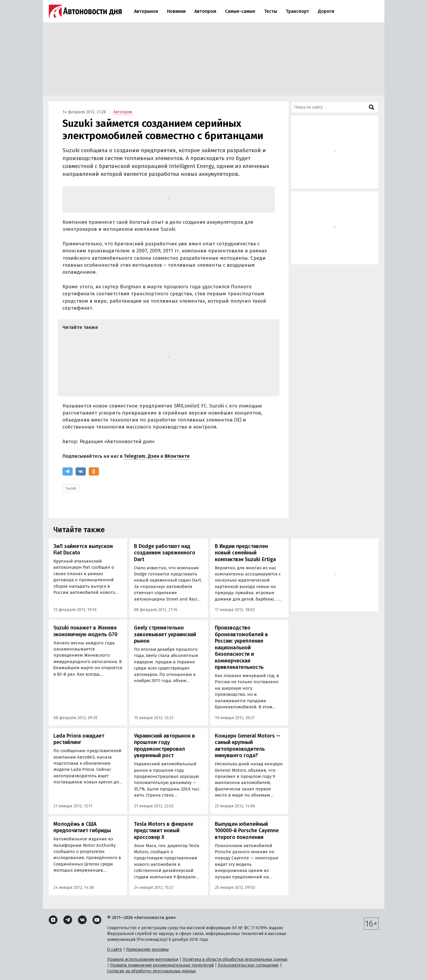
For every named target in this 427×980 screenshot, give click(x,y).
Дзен (154, 456)
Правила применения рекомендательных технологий (162, 965)
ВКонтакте (177, 456)
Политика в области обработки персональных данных (235, 959)
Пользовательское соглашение (248, 965)
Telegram (135, 456)
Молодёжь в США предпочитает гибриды (82, 827)
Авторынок (146, 11)
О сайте (115, 949)
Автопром (205, 11)
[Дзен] (53, 920)
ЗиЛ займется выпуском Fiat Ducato (83, 550)
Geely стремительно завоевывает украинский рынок (165, 634)
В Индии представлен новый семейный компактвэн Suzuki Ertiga (245, 553)
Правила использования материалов (143, 959)
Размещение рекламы (147, 949)
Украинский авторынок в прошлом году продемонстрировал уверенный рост (164, 746)
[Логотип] (85, 11)
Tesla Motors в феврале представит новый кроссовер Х (164, 831)
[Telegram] (68, 471)
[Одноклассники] (94, 471)
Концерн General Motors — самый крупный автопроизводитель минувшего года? (248, 746)
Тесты (271, 11)
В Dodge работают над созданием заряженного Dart (165, 553)
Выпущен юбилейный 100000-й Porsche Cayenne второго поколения (247, 831)
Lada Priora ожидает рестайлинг (79, 739)
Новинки (176, 11)
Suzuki (71, 488)
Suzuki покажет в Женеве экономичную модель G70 (85, 631)
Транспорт (297, 11)
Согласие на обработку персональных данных (151, 971)
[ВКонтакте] (81, 471)
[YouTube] (97, 920)
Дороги (326, 11)
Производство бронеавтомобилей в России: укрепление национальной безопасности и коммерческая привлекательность (241, 647)
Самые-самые (240, 11)
